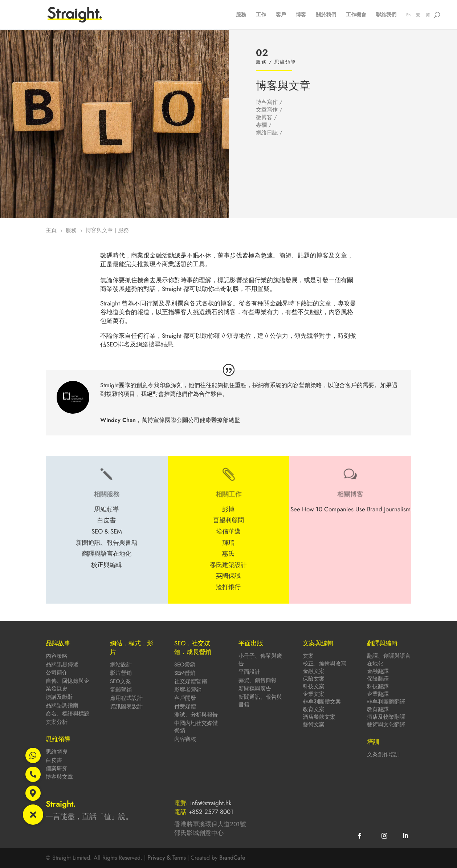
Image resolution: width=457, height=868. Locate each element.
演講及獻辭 (59, 697)
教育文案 (314, 709)
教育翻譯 (378, 709)
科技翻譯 (378, 686)
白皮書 (54, 760)
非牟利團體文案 (322, 702)
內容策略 (57, 656)
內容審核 (185, 739)
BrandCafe (232, 858)
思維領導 (57, 752)
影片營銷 (121, 673)
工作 (261, 15)
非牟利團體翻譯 (386, 702)
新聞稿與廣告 (255, 689)
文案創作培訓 (383, 754)
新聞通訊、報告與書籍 (260, 701)
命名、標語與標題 (68, 714)
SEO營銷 (185, 665)
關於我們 (326, 15)
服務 (241, 15)
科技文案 (314, 686)
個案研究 (57, 768)
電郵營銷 (121, 690)
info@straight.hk (211, 803)
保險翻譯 (378, 679)
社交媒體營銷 (191, 681)
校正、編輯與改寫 (325, 664)
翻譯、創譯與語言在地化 (389, 660)
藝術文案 (314, 725)
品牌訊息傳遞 (62, 664)
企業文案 (314, 694)
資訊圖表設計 (126, 706)
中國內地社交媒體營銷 (196, 727)
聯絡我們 (386, 15)
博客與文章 (59, 777)
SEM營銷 (185, 673)
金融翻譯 (378, 671)
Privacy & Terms (166, 858)
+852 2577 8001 (211, 812)
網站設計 (121, 665)
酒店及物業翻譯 (386, 717)
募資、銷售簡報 (258, 680)
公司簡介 (57, 673)
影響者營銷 (188, 690)
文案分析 (57, 722)
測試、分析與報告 (196, 715)
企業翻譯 (378, 694)
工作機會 (356, 15)
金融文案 (314, 671)
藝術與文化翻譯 (386, 725)
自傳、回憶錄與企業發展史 (68, 685)
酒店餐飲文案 (319, 717)
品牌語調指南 (62, 705)
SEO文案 (121, 681)
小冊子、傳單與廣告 (260, 660)
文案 (308, 656)
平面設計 (249, 672)
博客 (301, 15)
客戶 (281, 15)
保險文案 (314, 679)
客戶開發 (185, 698)
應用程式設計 (126, 698)
